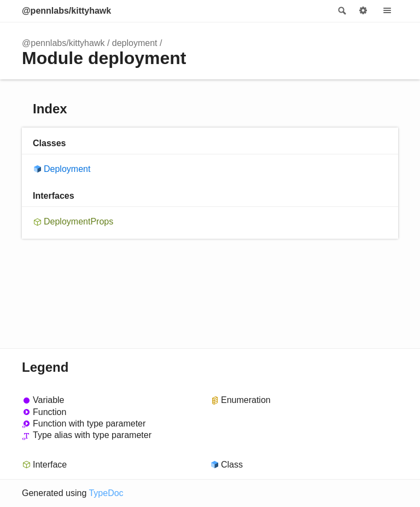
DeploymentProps (78, 221)
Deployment (67, 169)
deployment (135, 43)
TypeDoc (106, 493)
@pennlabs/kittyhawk (66, 11)
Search (341, 11)
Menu (387, 11)
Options (363, 11)
